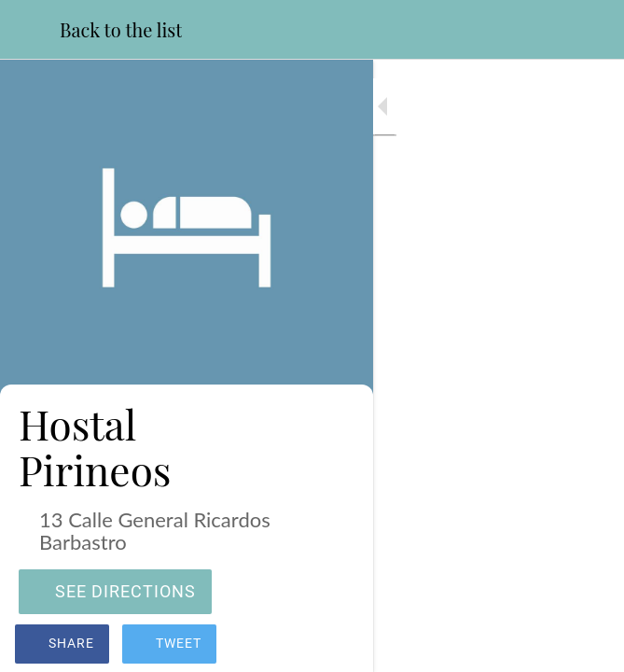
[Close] (30, 30)
